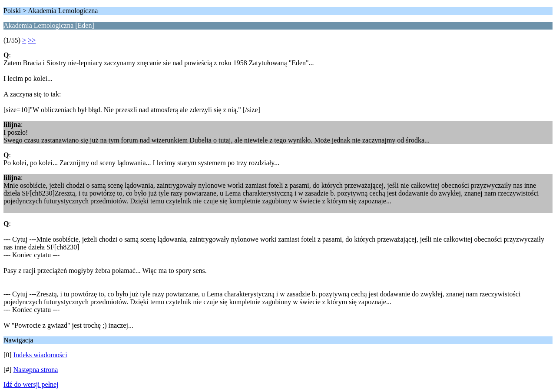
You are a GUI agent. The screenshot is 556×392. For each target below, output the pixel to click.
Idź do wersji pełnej (31, 384)
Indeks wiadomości (40, 355)
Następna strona (36, 370)
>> (32, 40)
